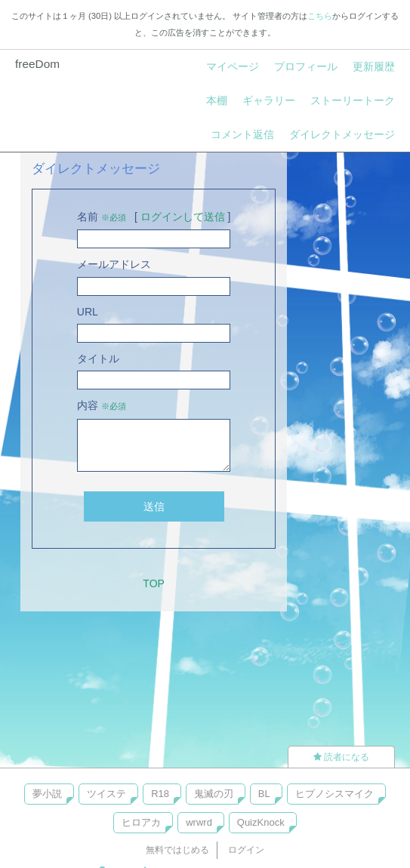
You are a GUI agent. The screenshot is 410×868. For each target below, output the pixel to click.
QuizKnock (261, 822)
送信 (154, 506)
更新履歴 (374, 66)
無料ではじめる (177, 850)
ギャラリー (269, 100)
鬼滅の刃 (214, 794)
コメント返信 (242, 134)
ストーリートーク (353, 100)
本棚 (217, 100)
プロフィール (306, 66)
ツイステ (106, 794)
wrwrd (199, 822)
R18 (160, 794)
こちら (320, 16)
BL (264, 794)
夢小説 (47, 794)
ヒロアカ (141, 822)
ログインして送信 (183, 217)
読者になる (341, 757)
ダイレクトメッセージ (342, 134)
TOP (154, 583)
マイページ (233, 66)
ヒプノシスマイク (334, 794)
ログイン (246, 850)
